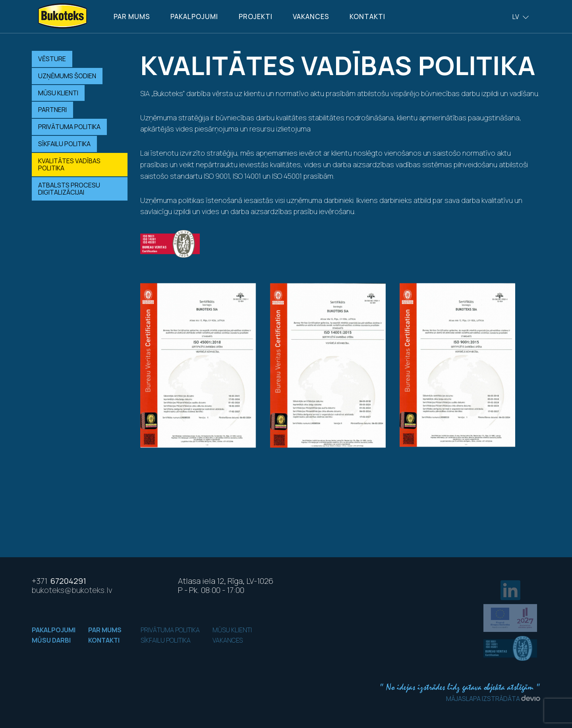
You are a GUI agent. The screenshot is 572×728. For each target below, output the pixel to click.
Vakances (311, 16)
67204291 (59, 581)
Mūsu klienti (58, 93)
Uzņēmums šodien (67, 76)
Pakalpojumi (194, 16)
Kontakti (367, 16)
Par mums (132, 16)
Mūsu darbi (51, 640)
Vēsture (52, 59)
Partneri (52, 110)
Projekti (256, 16)
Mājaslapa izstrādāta (493, 699)
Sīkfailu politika (64, 144)
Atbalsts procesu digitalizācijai (69, 189)
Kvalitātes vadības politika (69, 164)
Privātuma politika (69, 127)
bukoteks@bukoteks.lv (72, 590)
